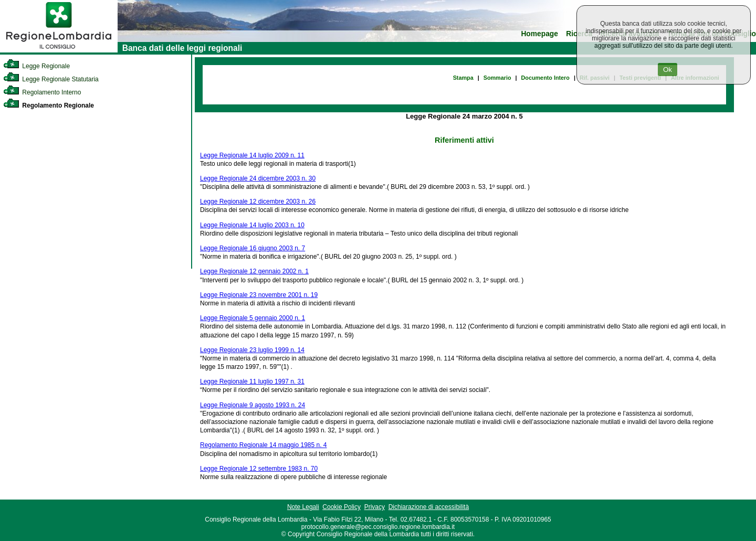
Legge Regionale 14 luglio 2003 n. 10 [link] (252, 225)
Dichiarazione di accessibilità (429, 507)
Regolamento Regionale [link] (49, 105)
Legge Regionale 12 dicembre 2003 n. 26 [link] (258, 201)
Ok (668, 70)
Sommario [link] (497, 78)
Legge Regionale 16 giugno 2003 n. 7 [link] (253, 248)
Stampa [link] (463, 78)
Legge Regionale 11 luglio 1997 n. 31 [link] (252, 381)
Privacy (375, 507)
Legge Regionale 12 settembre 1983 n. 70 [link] (259, 469)
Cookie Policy (342, 507)
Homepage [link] (539, 34)
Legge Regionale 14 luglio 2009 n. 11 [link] (252, 155)
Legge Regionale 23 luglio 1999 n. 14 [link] (252, 350)
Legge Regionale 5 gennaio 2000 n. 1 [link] (253, 318)
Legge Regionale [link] (36, 66)
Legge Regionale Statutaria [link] (51, 79)
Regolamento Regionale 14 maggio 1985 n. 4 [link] (264, 445)
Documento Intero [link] (545, 78)
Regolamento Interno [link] (42, 92)
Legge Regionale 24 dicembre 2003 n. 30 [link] (258, 178)
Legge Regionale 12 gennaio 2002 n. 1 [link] (254, 271)
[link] (59, 50)
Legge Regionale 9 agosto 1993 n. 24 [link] (253, 405)
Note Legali (303, 507)
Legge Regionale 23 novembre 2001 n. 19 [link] (259, 295)
